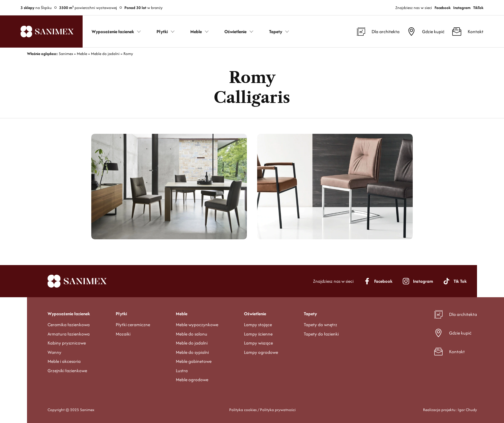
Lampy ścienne (258, 334)
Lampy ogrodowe (261, 352)
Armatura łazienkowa (69, 334)
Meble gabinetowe (194, 361)
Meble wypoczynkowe (197, 325)
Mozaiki (123, 334)
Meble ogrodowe (192, 380)
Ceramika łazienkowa (69, 325)
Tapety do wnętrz (320, 325)
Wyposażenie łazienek (69, 314)
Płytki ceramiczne (133, 325)
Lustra (182, 371)
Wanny (54, 352)
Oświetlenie (255, 314)
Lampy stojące (258, 325)
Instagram (462, 8)
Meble (182, 314)
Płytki (121, 314)
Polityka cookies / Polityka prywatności (262, 410)
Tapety (310, 314)
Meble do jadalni (192, 343)
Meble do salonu (192, 334)
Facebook (443, 8)
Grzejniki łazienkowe (67, 371)
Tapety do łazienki (321, 334)
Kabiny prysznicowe (67, 343)
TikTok (478, 8)
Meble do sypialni (192, 352)
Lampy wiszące (258, 343)
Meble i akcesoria (64, 361)
